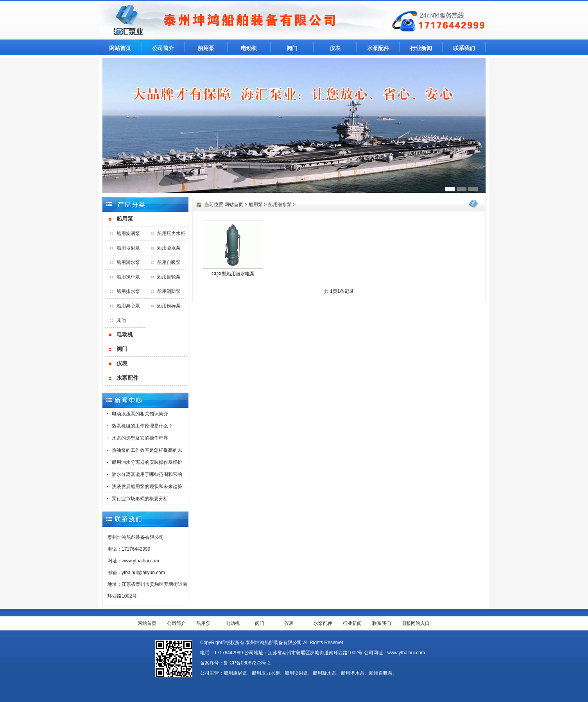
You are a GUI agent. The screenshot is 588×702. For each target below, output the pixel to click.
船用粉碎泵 (169, 306)
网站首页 (120, 48)
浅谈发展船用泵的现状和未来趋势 (147, 487)
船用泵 (206, 48)
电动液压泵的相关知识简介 (140, 414)
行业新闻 (421, 48)
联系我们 (464, 48)
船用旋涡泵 (128, 233)
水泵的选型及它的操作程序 (140, 438)
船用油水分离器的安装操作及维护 (147, 462)
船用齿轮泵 (169, 277)
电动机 (249, 48)
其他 (121, 320)
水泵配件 (378, 48)
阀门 (292, 48)
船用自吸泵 (169, 262)
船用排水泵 (128, 291)
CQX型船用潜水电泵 (233, 274)
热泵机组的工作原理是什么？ (142, 426)
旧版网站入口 (416, 623)
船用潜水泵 (128, 262)
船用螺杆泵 (128, 277)
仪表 (335, 48)
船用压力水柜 (171, 233)
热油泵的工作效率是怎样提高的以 (147, 450)
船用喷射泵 (128, 248)
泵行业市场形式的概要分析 (140, 499)
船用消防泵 (169, 291)
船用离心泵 (128, 306)
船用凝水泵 (169, 248)
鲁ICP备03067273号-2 (247, 663)
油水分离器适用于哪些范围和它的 (147, 474)
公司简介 (163, 48)
